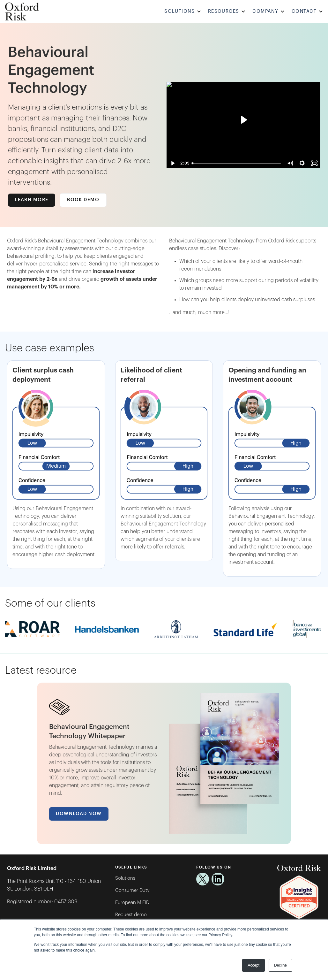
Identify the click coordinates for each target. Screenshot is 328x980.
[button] (184, 12)
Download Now (79, 814)
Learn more (31, 200)
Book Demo (83, 200)
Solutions (125, 878)
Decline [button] (280, 965)
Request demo (131, 915)
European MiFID (132, 903)
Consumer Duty (132, 890)
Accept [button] (253, 965)
